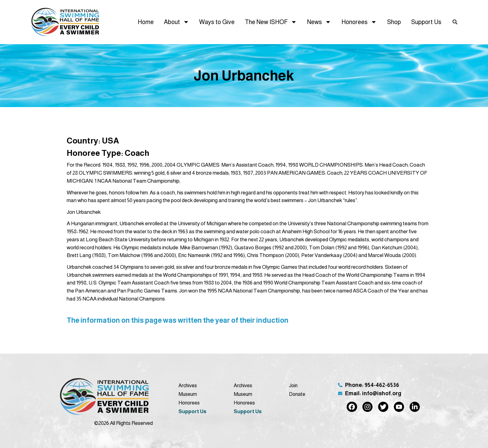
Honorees (359, 22)
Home (146, 22)
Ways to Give (217, 22)
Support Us (426, 22)
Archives (188, 385)
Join (293, 385)
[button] (455, 22)
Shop (394, 22)
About (177, 22)
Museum (188, 394)
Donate (297, 394)
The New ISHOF (271, 22)
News (319, 22)
